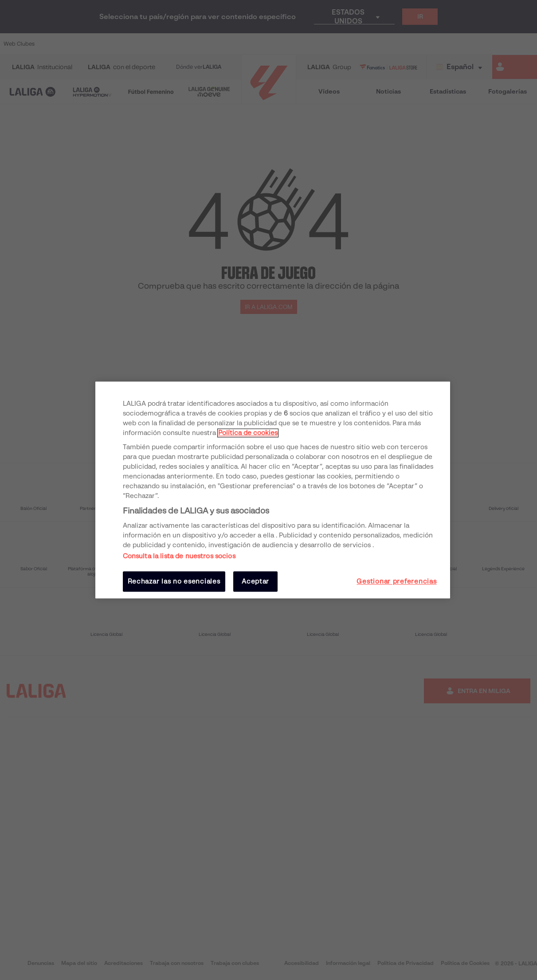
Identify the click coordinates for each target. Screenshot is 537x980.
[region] (273, 490)
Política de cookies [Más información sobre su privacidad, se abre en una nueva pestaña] (248, 433)
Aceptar (255, 581)
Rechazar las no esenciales (174, 581)
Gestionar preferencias (396, 581)
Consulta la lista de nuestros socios (179, 556)
